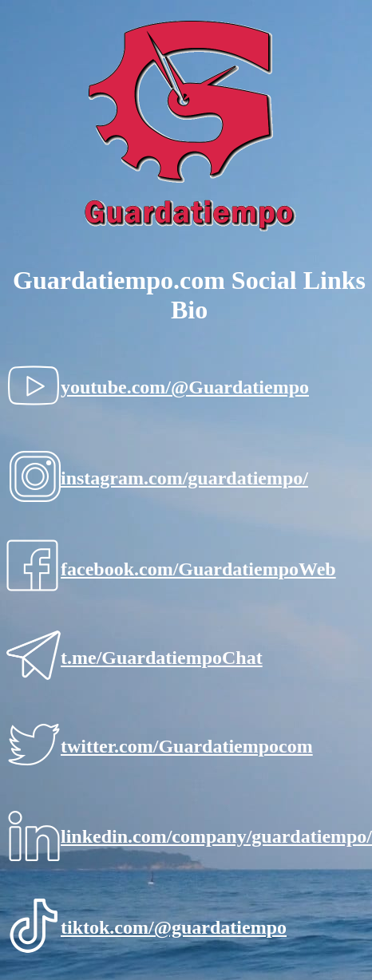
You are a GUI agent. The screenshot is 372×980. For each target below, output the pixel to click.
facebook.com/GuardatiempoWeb (198, 569)
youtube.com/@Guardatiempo (185, 387)
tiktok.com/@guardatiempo (174, 927)
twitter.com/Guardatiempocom (187, 746)
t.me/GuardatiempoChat (162, 658)
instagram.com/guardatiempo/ (184, 478)
